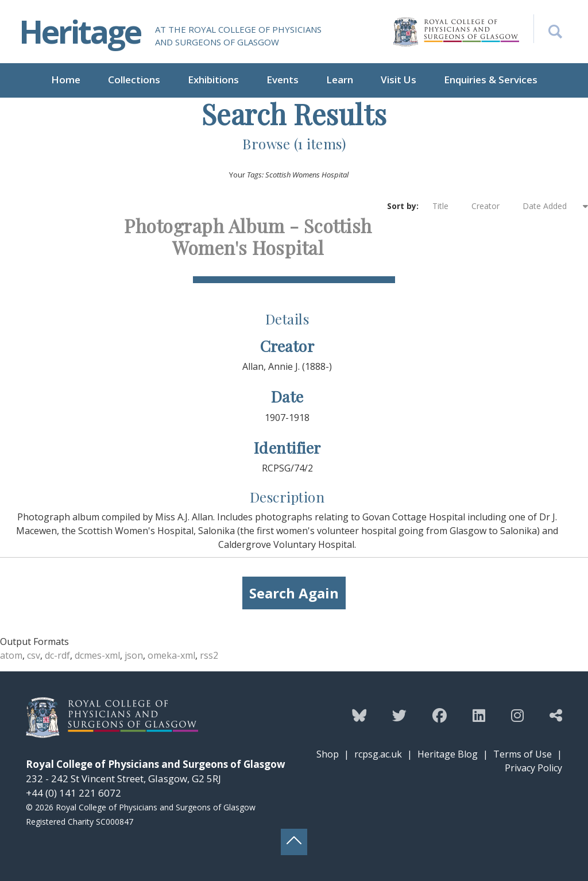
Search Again (294, 593)
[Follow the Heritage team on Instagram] (517, 715)
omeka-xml (171, 655)
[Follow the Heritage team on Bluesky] (359, 715)
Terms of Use (523, 754)
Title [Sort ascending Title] (446, 206)
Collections (134, 80)
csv (34, 655)
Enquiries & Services (491, 80)
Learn (340, 80)
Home (66, 80)
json (134, 655)
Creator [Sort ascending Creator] (491, 206)
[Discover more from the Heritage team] (556, 715)
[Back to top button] (294, 842)
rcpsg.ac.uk (378, 754)
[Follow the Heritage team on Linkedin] (479, 715)
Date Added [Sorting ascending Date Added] (552, 206)
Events (283, 80)
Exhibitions (213, 80)
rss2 (209, 655)
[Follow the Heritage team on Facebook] (440, 715)
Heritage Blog (448, 754)
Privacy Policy (533, 768)
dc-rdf (57, 655)
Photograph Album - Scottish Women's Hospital (248, 236)
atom (11, 655)
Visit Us (399, 80)
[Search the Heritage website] (548, 29)
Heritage (80, 31)
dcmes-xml (97, 655)
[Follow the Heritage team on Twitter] (399, 715)
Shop (328, 754)
